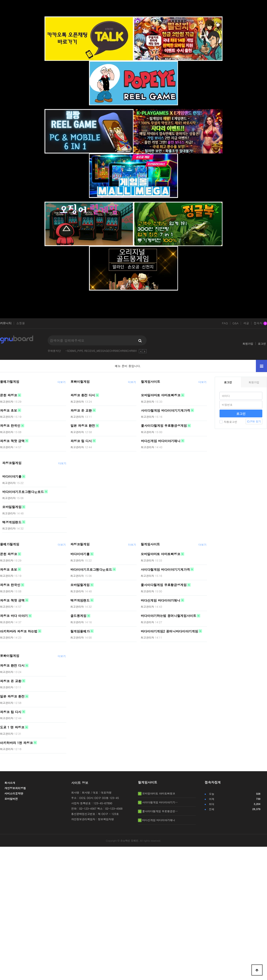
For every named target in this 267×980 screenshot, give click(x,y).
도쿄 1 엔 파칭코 (12, 727)
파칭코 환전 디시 (83, 395)
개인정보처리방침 (15, 788)
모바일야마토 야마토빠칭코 (161, 395)
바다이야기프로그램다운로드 (23, 492)
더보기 (62, 382)
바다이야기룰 (12, 476)
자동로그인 (228, 422)
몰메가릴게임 (10, 382)
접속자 (260, 323)
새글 (246, 323)
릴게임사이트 (150, 382)
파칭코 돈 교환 (81, 410)
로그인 (262, 344)
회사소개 (10, 783)
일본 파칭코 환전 (83, 426)
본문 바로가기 (0, 0)
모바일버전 (11, 799)
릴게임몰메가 (80, 631)
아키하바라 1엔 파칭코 (16, 743)
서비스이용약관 (14, 793)
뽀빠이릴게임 (80, 382)
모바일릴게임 (12, 507)
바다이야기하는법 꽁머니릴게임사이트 (168, 616)
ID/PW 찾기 (254, 421)
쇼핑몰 (21, 323)
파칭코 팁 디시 (81, 441)
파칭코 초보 (9, 410)
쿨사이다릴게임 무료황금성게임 (164, 426)
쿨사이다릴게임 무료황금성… (160, 811)
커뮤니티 (6, 323)
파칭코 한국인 (10, 426)
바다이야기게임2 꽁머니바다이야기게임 (169, 631)
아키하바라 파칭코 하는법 (19, 631)
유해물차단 (54, 351)
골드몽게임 (78, 616)
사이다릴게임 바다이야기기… (160, 802)
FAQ (225, 323)
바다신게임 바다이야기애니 (161, 441)
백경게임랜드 (12, 522)
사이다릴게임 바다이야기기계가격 (165, 410)
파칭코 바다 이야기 (14, 616)
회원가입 (248, 344)
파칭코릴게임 (12, 463)
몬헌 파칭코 (9, 395)
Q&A (236, 323)
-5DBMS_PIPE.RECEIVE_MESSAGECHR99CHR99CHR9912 (102, 351)
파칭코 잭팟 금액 (12, 441)
